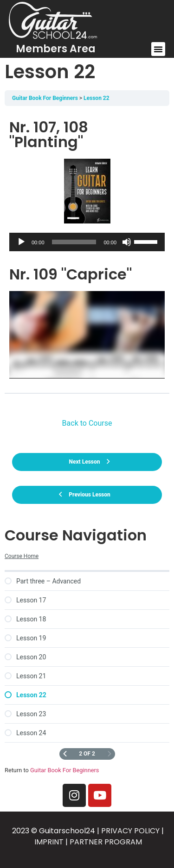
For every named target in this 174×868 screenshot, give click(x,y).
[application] (87, 242)
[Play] (21, 242)
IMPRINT (49, 842)
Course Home (22, 556)
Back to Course (87, 423)
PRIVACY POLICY (130, 831)
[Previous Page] (65, 754)
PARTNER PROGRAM (106, 842)
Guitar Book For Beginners (45, 98)
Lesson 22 (97, 98)
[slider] (74, 242)
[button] (158, 49)
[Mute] (127, 242)
